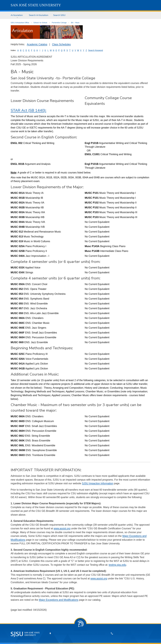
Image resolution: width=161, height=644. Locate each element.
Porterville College (59, 23)
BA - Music (75, 23)
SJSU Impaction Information (98, 483)
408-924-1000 (123, 633)
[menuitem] (17, 15)
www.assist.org (62, 528)
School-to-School (40, 23)
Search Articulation (39, 15)
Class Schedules (61, 44)
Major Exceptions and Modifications (59, 600)
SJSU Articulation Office (20, 23)
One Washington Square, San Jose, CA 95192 (79, 633)
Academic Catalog (37, 44)
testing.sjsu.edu (117, 565)
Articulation (17, 15)
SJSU (36, 5)
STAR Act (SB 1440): (28, 110)
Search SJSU (59, 15)
